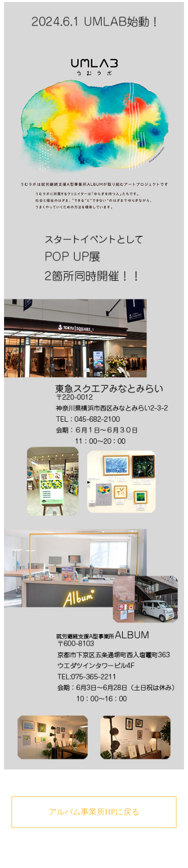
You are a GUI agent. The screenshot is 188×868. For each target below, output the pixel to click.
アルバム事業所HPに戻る (94, 812)
